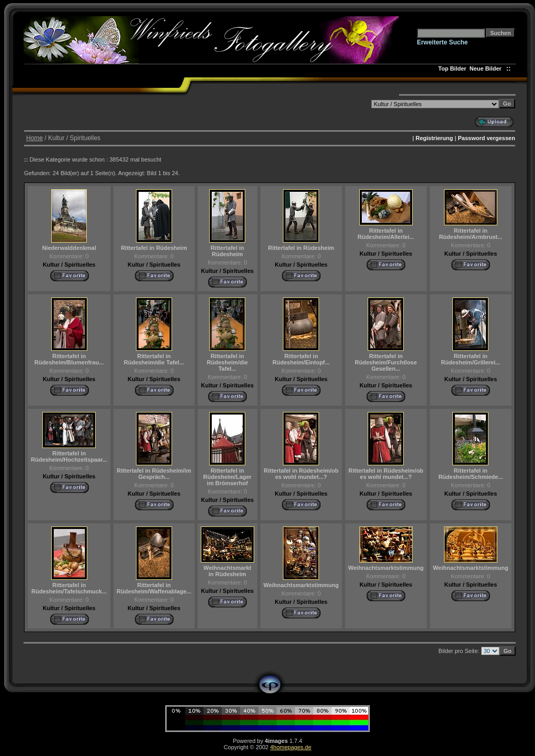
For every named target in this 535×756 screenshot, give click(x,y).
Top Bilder (452, 68)
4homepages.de (291, 747)
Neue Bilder (487, 68)
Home (35, 138)
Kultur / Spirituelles (69, 265)
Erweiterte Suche (442, 42)
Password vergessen (486, 138)
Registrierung (435, 138)
